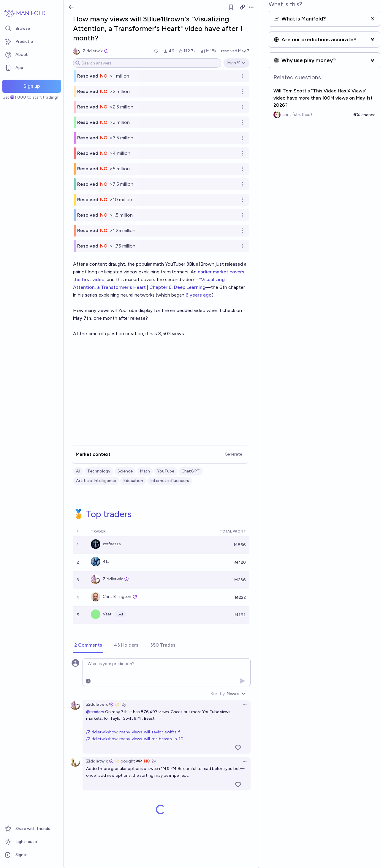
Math (145, 471)
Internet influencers (170, 481)
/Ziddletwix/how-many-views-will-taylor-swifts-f (133, 732)
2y (124, 704)
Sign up (32, 86)
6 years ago (199, 295)
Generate (233, 454)
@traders (95, 712)
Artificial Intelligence (96, 481)
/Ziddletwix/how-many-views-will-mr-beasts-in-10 (135, 739)
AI (78, 471)
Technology (99, 471)
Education (133, 481)
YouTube (166, 471)
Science (125, 471)
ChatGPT (191, 471)
